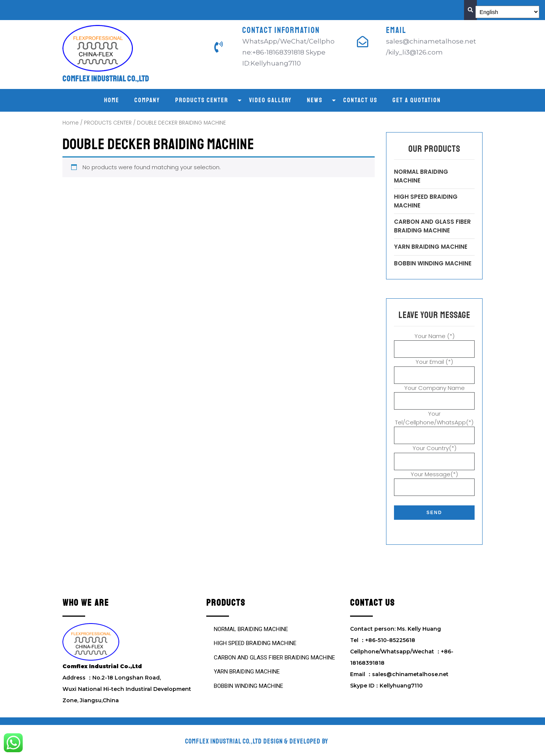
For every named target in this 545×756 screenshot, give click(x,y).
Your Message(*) (434, 481)
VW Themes (344, 741)
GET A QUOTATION (417, 100)
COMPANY (147, 100)
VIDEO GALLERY (270, 100)
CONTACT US (360, 100)
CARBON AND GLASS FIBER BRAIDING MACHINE (432, 226)
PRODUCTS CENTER (202, 100)
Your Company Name (434, 394)
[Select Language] (507, 12)
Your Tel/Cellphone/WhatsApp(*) (434, 424)
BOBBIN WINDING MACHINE (433, 263)
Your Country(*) (434, 455)
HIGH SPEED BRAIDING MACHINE (255, 643)
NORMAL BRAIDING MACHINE (251, 629)
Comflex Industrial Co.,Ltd (106, 79)
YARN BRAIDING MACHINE (431, 247)
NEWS (315, 100)
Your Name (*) (434, 343)
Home (112, 100)
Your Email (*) (434, 368)
